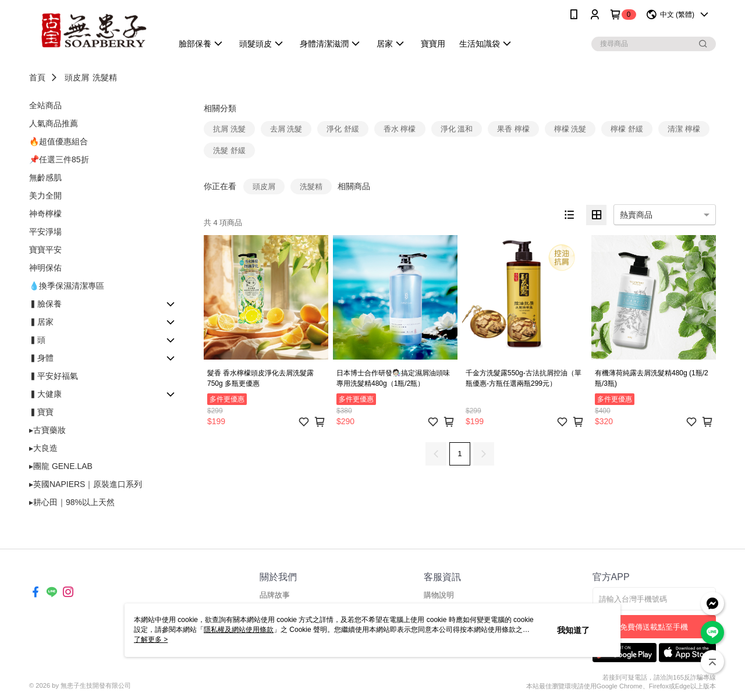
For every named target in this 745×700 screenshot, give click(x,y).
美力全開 (45, 196)
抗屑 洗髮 (229, 129)
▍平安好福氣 (54, 376)
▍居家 (41, 322)
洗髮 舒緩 (229, 150)
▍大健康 (45, 394)
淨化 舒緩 (343, 129)
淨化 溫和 (457, 129)
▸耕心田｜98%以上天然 (72, 502)
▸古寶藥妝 (47, 430)
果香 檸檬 (513, 129)
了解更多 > (151, 639)
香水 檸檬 (400, 129)
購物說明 (439, 595)
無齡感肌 (45, 177)
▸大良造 (43, 448)
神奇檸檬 (45, 214)
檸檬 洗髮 (570, 129)
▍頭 (37, 340)
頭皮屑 (77, 77)
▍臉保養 (45, 304)
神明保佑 (45, 268)
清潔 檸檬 (684, 129)
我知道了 (573, 630)
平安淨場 (45, 232)
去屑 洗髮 (286, 129)
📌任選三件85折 (59, 159)
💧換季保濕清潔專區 (67, 286)
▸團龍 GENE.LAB (61, 466)
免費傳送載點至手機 (654, 627)
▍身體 (41, 358)
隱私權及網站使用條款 (239, 630)
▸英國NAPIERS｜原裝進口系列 (86, 484)
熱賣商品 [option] (636, 215)
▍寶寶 (41, 412)
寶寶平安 (45, 250)
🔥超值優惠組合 (58, 141)
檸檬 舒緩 (627, 129)
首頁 (37, 77)
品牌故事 (275, 595)
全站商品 (45, 105)
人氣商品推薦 (54, 123)
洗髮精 (105, 77)
